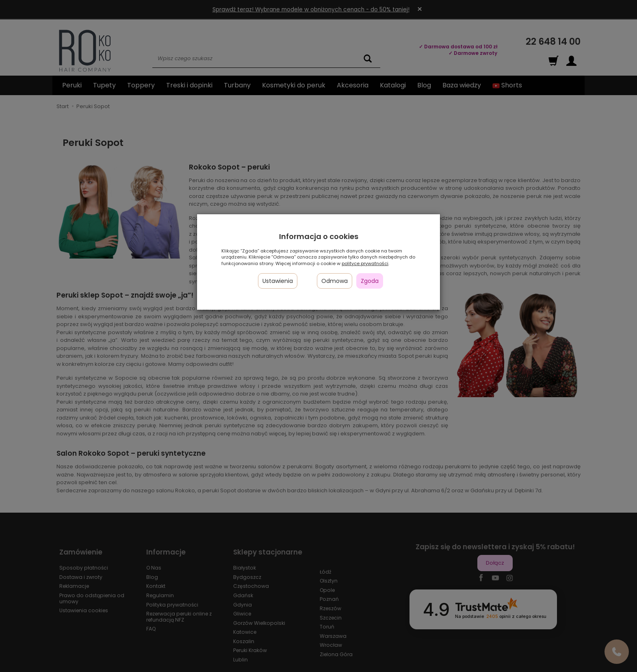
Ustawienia (278, 281)
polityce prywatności (365, 263)
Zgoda (370, 281)
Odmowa (335, 281)
